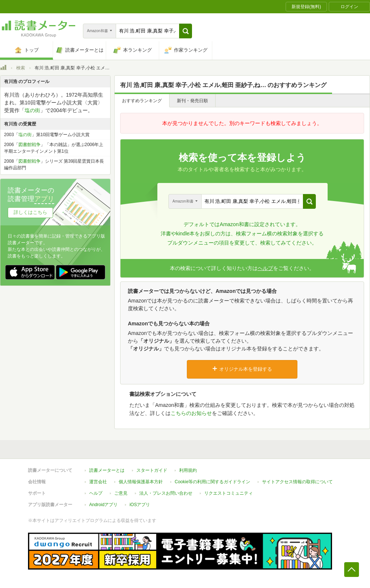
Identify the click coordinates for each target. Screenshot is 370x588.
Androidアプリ (103, 505)
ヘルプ (265, 268)
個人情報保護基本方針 (141, 482)
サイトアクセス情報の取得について (297, 482)
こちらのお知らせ (191, 413)
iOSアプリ (140, 505)
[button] (186, 31)
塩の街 (32, 110)
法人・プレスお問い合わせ (166, 493)
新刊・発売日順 (192, 101)
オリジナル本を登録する (242, 369)
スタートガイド (152, 470)
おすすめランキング (142, 101)
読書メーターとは (107, 470)
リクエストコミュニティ (228, 493)
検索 (21, 68)
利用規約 (188, 470)
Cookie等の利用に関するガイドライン (212, 482)
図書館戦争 (29, 145)
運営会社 (98, 482)
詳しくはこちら (30, 212)
